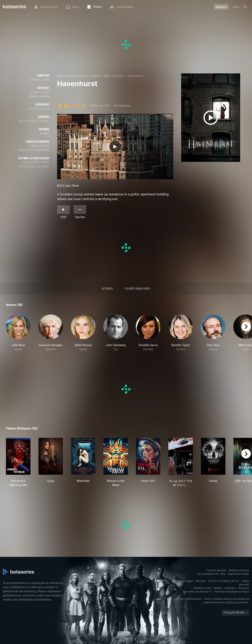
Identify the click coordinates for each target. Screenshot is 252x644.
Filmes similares (137, 289)
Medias (218, 588)
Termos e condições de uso (224, 581)
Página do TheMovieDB (34, 150)
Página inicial (66, 76)
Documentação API (208, 574)
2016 (107, 76)
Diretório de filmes (239, 570)
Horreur (119, 76)
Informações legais (182, 581)
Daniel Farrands (39, 96)
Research (244, 588)
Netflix (95, 76)
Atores (107, 289)
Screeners (230, 588)
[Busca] (245, 7)
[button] (18, 333)
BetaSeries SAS (202, 588)
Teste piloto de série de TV (197, 592)
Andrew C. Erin (39, 80)
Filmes (83, 76)
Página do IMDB (39, 146)
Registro (221, 7)
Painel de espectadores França (232, 592)
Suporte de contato (238, 574)
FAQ (223, 574)
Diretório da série (216, 570)
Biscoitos (201, 581)
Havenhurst (136, 76)
